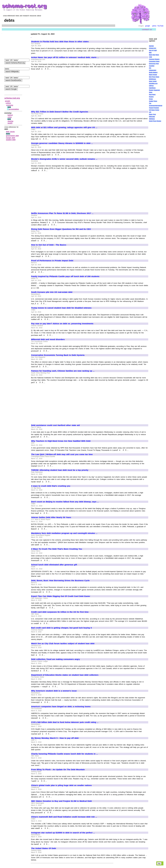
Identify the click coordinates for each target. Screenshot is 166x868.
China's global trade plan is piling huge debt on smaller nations (61, 785)
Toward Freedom (154, 108)
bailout (10, 115)
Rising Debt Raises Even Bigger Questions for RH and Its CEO (61, 229)
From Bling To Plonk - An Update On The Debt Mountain (58, 770)
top (159, 863)
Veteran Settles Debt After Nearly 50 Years (51, 517)
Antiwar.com (153, 48)
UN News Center (154, 110)
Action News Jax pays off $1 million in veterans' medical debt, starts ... (65, 57)
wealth (10, 123)
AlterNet (151, 46)
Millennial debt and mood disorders (48, 339)
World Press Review (155, 121)
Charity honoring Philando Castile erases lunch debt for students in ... (64, 754)
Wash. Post (152, 115)
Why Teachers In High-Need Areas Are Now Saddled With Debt (61, 441)
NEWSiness (152, 79)
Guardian (152, 66)
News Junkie (153, 81)
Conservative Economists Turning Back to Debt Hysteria (58, 355)
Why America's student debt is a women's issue (54, 691)
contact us (147, 29)
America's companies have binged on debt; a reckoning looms (61, 707)
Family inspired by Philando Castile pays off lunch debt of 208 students (65, 276)
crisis (10, 117)
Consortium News (154, 62)
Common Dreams (154, 59)
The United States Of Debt (44, 848)
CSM (150, 57)
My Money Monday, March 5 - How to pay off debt (55, 738)
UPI (150, 112)
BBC (150, 53)
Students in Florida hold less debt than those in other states (60, 42)
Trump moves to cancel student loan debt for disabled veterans (61, 308)
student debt (11, 140)
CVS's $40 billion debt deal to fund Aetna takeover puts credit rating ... (65, 722)
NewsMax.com (153, 84)
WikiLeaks (152, 117)
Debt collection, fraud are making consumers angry (56, 659)
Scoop (151, 99)
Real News (152, 95)
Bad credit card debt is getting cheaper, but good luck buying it (61, 628)
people (8, 101)
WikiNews (152, 119)
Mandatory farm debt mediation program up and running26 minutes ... (64, 533)
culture (8, 103)
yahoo (154, 26)
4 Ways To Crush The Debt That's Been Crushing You (57, 549)
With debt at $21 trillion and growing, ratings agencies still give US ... (64, 127)
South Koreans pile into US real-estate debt (52, 292)
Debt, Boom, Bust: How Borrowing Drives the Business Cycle (60, 581)
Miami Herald (153, 75)
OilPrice (151, 86)
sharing (10, 121)
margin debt (11, 138)
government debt (12, 136)
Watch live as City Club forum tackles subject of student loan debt (63, 644)
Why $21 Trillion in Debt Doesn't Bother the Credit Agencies (60, 112)
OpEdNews (152, 88)
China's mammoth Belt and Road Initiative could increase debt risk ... (64, 817)
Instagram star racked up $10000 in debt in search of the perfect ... (63, 833)
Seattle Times (153, 101)
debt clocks (10, 132)
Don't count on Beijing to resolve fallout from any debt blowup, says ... (65, 502)
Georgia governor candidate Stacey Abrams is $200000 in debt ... (62, 143)
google (148, 26)
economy (10, 105)
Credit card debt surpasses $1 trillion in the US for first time (60, 612)
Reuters (151, 97)
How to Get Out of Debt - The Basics (49, 245)
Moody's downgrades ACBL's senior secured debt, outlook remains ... (64, 159)
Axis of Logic (153, 50)
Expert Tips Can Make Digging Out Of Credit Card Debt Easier (61, 596)
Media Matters (153, 73)
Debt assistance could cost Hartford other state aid (55, 425)
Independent (153, 70)
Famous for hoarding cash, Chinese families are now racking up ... (63, 371)
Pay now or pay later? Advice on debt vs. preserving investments (62, 324)
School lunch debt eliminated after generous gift (54, 565)
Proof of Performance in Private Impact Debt (52, 261)
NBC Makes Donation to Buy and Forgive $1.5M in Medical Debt (61, 801)
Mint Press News (154, 77)
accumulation (14, 109)
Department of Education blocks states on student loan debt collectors (65, 675)
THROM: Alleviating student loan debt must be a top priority (60, 470)
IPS (150, 68)
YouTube (160, 26)
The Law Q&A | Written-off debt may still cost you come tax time (62, 454)
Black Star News (154, 55)
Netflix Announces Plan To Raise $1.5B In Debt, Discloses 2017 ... (62, 213)
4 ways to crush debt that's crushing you (51, 486)
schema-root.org (12, 98)
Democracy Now (154, 64)
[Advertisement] (53, 89)
